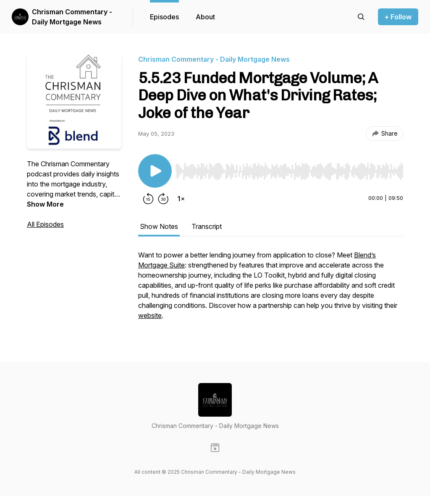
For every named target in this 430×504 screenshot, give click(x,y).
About (205, 17)
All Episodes (45, 224)
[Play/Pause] (155, 171)
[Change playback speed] (181, 199)
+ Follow (398, 17)
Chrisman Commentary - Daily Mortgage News (72, 17)
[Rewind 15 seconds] (148, 199)
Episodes (164, 17)
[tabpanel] (271, 289)
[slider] (289, 171)
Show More (45, 204)
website (150, 315)
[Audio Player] (289, 169)
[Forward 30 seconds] (163, 199)
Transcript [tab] (207, 226)
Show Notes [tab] (159, 226)
